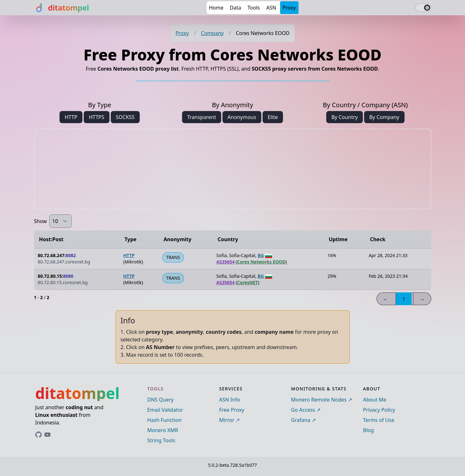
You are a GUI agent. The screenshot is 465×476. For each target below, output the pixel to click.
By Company (384, 117)
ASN (271, 8)
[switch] (423, 8)
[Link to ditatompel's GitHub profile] (39, 435)
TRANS (173, 257)
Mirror (227, 420)
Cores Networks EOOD (261, 262)
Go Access (303, 410)
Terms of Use (379, 420)
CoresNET (247, 282)
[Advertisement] (233, 169)
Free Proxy (232, 410)
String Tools (161, 440)
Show (41, 221)
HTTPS (96, 117)
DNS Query (161, 400)
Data (235, 8)
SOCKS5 (125, 117)
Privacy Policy (379, 410)
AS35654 (225, 262)
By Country (345, 117)
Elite (273, 117)
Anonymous (242, 117)
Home (216, 8)
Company (212, 33)
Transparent (202, 117)
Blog (369, 430)
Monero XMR (163, 430)
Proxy (289, 8)
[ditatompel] (62, 8)
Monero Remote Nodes (319, 400)
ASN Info (230, 400)
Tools (254, 8)
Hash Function (165, 420)
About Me (375, 400)
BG (261, 255)
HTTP (71, 117)
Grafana (301, 420)
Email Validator (165, 410)
